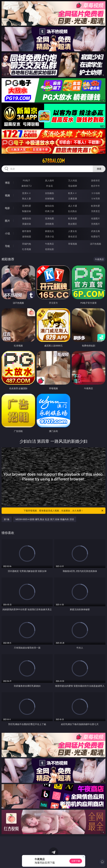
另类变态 (95, 211)
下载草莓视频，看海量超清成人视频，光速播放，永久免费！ (64, 511)
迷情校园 (27, 236)
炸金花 (49, 186)
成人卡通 (73, 206)
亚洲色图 (49, 218)
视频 (7, 195)
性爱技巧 (95, 236)
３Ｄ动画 (95, 193)
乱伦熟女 (73, 211)
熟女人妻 (27, 198)
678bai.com (53, 161)
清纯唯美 (49, 224)
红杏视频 (27, 249)
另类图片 (95, 224)
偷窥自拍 (27, 218)
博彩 (7, 183)
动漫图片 (95, 218)
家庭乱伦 (49, 231)
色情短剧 (49, 249)
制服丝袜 (27, 211)
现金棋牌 (73, 186)
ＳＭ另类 (95, 198)
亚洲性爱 (27, 206)
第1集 (7, 519)
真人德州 (49, 180)
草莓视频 (73, 244)
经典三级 (49, 211)
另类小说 (49, 236)
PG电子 (26, 180)
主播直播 (73, 198)
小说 (7, 233)
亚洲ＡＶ (27, 193)
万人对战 (73, 180)
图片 (7, 221)
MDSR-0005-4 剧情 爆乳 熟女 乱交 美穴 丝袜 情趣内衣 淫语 (45, 519)
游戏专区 (95, 180)
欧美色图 (73, 218)
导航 (7, 246)
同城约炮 (27, 244)
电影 (7, 208)
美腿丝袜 (27, 224)
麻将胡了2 (27, 186)
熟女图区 (73, 224)
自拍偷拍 (49, 193)
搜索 (99, 169)
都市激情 (27, 231)
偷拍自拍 (49, 206)
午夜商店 (49, 244)
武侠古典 (95, 231)
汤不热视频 (95, 244)
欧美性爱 (95, 206)
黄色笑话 (73, 236)
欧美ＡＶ (73, 193)
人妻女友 (73, 231)
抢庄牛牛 (95, 186)
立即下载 (76, 861)
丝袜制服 (49, 198)
